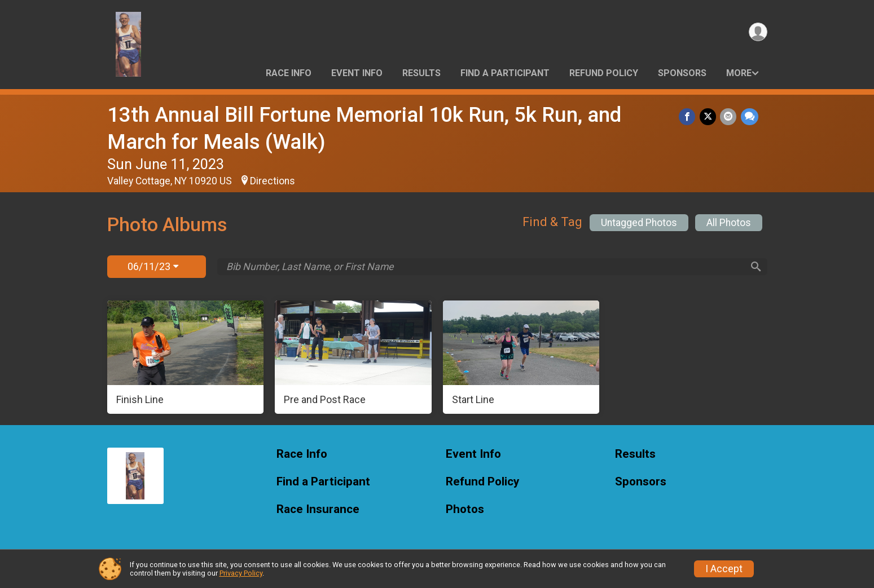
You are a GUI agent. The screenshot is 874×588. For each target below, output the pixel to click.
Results (421, 73)
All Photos (729, 223)
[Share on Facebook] (690, 117)
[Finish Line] (186, 357)
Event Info (357, 73)
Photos (465, 509)
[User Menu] (757, 33)
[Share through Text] (750, 117)
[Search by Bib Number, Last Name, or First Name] (484, 267)
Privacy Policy (241, 573)
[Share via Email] (729, 117)
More (739, 73)
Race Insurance (318, 509)
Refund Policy (604, 73)
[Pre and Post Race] (353, 357)
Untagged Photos (639, 223)
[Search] (753, 267)
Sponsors (682, 73)
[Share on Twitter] (710, 117)
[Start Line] (521, 357)
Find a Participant (505, 73)
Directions (273, 181)
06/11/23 (153, 266)
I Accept (724, 569)
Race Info (289, 73)
